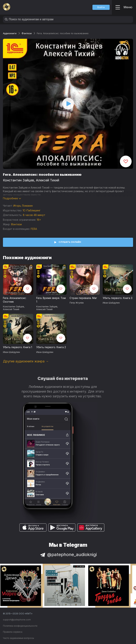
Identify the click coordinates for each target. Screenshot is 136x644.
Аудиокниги (10, 33)
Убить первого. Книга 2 (51, 347)
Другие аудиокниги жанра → (26, 361)
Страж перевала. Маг (83, 298)
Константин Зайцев (18, 180)
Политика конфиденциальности (20, 626)
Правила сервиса (13, 632)
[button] (101, 7)
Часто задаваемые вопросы (18, 638)
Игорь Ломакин (23, 206)
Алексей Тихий (47, 180)
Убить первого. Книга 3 (118, 298)
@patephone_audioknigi (68, 554)
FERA (34, 229)
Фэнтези (27, 33)
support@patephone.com (17, 620)
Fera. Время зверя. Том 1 (51, 300)
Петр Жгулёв (77, 303)
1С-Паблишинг (32, 210)
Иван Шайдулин (111, 303)
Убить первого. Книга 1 (17, 347)
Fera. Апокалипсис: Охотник (15, 300)
